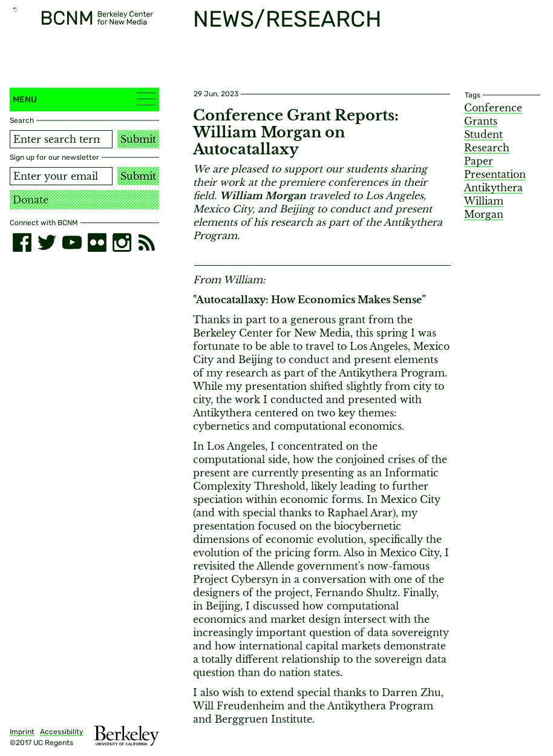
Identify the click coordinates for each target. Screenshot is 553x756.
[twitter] (47, 242)
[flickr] (97, 242)
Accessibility (62, 732)
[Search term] (61, 139)
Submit (138, 139)
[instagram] (122, 242)
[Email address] (61, 176)
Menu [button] (84, 99)
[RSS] (147, 242)
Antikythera (493, 188)
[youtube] (72, 242)
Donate (31, 200)
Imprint (22, 732)
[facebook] (22, 242)
